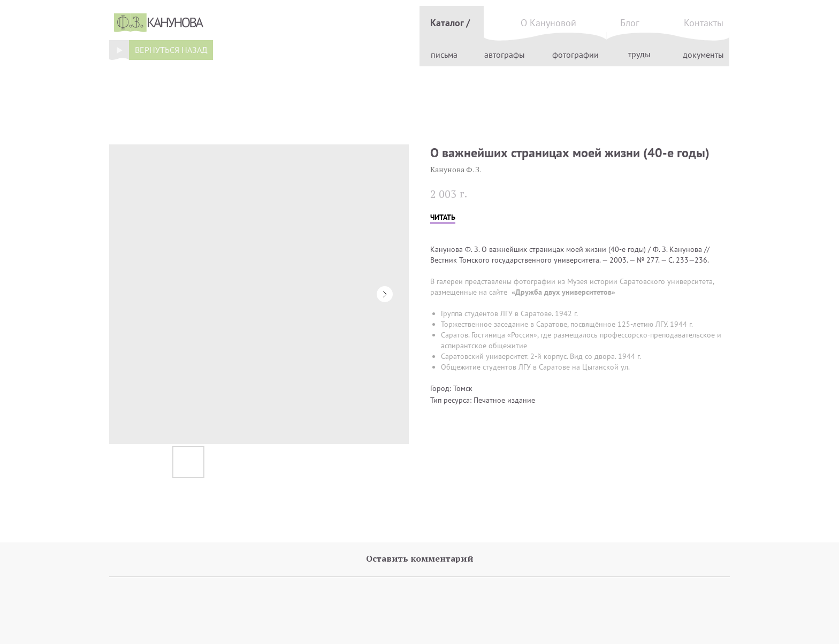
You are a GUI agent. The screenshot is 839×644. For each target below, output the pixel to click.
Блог (630, 23)
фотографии (575, 55)
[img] (119, 50)
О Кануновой (548, 23)
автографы (505, 55)
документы (703, 55)
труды (639, 54)
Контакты (704, 23)
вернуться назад (171, 50)
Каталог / (450, 23)
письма (444, 55)
